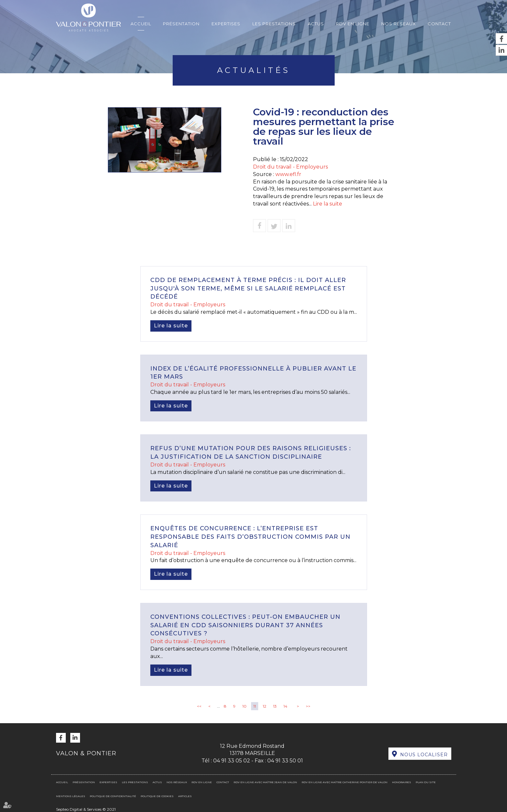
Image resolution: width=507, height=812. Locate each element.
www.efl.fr (288, 174)
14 (285, 706)
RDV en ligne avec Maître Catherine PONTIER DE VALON (345, 782)
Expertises (226, 24)
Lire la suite (328, 204)
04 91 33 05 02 (232, 761)
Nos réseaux (399, 24)
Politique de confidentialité (113, 796)
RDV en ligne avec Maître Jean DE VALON (265, 782)
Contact (439, 24)
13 (275, 706)
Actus (316, 24)
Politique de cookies (157, 796)
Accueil (141, 24)
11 (255, 706)
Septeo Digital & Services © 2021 (86, 809)
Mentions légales (71, 796)
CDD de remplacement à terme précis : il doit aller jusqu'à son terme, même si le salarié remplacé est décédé (248, 288)
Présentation (181, 24)
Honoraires (402, 782)
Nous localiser (424, 755)
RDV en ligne (353, 24)
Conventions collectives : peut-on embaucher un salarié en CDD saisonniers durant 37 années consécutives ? (245, 625)
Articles (185, 796)
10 (244, 706)
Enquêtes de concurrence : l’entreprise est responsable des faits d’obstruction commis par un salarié (250, 537)
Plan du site (426, 782)
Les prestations (274, 24)
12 (265, 706)
